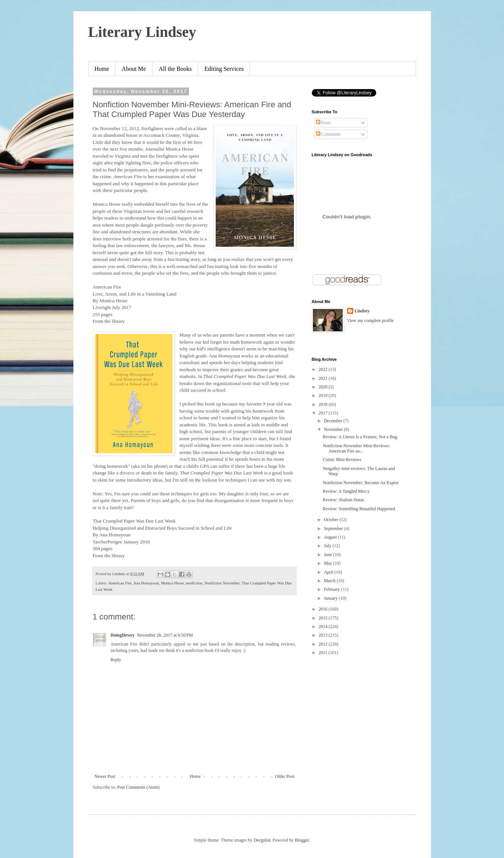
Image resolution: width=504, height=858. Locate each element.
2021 (324, 378)
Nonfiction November (222, 583)
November (334, 429)
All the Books (175, 69)
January (331, 598)
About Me (134, 69)
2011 (324, 653)
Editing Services (224, 69)
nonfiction (194, 583)
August (331, 537)
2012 (324, 644)
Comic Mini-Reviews (342, 460)
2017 (324, 413)
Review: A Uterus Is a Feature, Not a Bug (360, 437)
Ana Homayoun (146, 583)
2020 (324, 387)
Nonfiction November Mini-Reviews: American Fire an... (356, 448)
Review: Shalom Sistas (343, 500)
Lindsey (362, 311)
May (328, 563)
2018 (324, 404)
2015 (324, 618)
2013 (324, 635)
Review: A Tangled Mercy (346, 491)
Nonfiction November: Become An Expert (360, 483)
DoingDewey (123, 635)
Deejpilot (262, 840)
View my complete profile (371, 321)
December (333, 421)
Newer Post (105, 776)
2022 (324, 369)
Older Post (285, 776)
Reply (116, 660)
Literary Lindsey (142, 32)
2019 (324, 395)
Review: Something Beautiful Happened (359, 509)
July (328, 546)
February (332, 589)
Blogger (302, 840)
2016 (324, 609)
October (332, 520)
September (334, 529)
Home (102, 69)
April (329, 572)
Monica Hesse (172, 583)
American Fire (120, 583)
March (330, 581)
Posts (323, 123)
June (328, 555)
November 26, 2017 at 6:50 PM (165, 635)
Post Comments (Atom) (139, 787)
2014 (324, 627)
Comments (328, 134)
